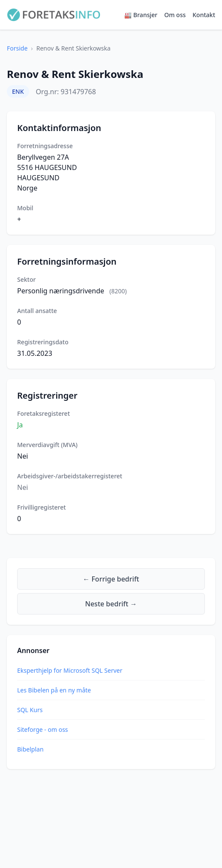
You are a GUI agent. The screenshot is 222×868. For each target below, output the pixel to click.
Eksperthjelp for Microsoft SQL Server (70, 670)
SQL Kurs (30, 710)
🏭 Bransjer (141, 15)
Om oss (175, 15)
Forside (17, 48)
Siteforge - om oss (43, 729)
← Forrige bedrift (111, 579)
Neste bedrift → (111, 604)
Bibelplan (30, 749)
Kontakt (204, 15)
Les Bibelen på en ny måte (54, 690)
